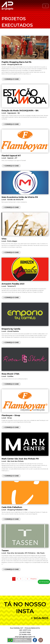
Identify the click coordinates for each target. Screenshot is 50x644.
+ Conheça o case (11, 79)
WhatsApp (45, 582)
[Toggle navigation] (46, 6)
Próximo (34, 579)
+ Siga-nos (40, 618)
